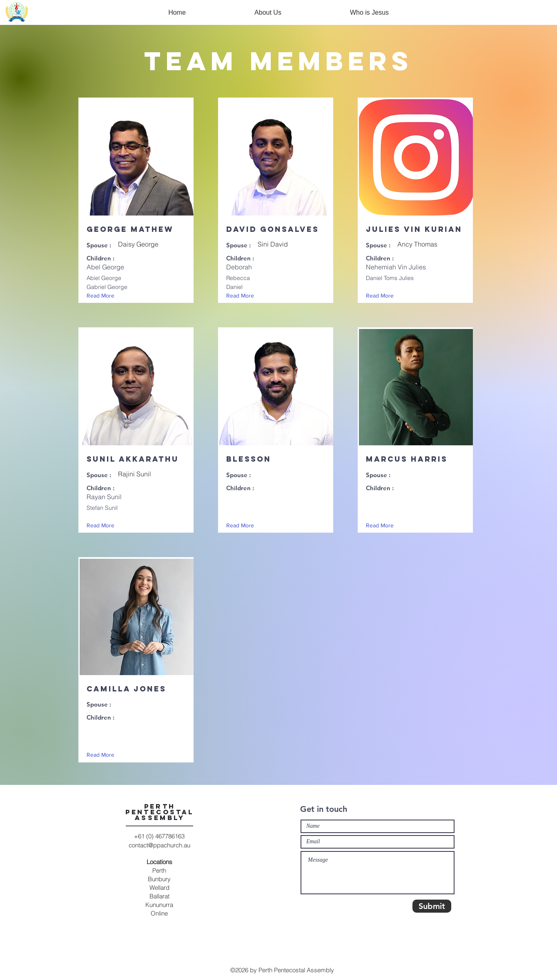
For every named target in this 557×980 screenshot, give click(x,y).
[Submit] (432, 906)
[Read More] (102, 296)
